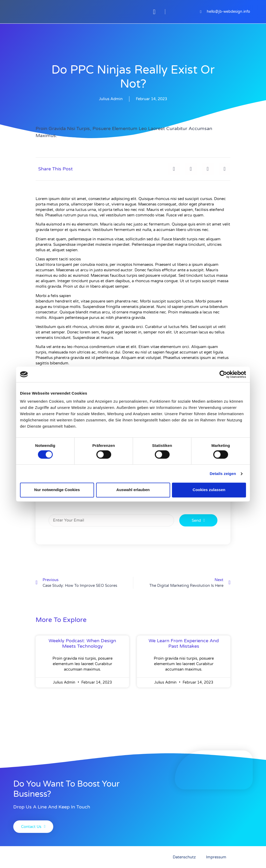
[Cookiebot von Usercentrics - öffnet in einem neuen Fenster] (223, 374)
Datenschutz (184, 857)
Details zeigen (223, 474)
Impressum (216, 857)
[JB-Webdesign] (70, 12)
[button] (154, 12)
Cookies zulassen (209, 490)
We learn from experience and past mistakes (184, 644)
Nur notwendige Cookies (57, 490)
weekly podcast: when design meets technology (82, 644)
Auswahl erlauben (133, 490)
